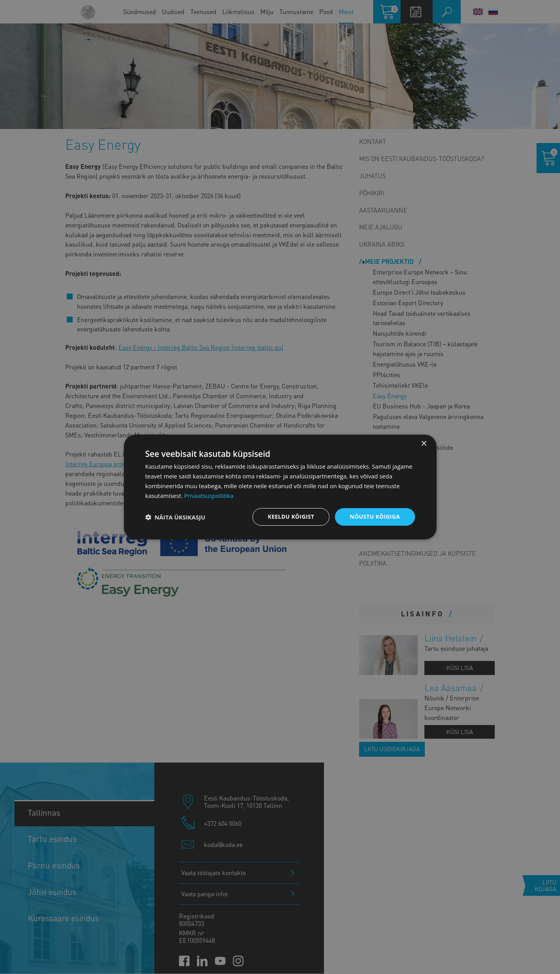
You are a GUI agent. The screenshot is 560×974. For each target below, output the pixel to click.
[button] (175, 517)
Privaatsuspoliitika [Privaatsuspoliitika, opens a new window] (209, 496)
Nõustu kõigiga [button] (375, 517)
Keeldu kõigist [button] (291, 517)
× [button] (424, 444)
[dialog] (280, 487)
